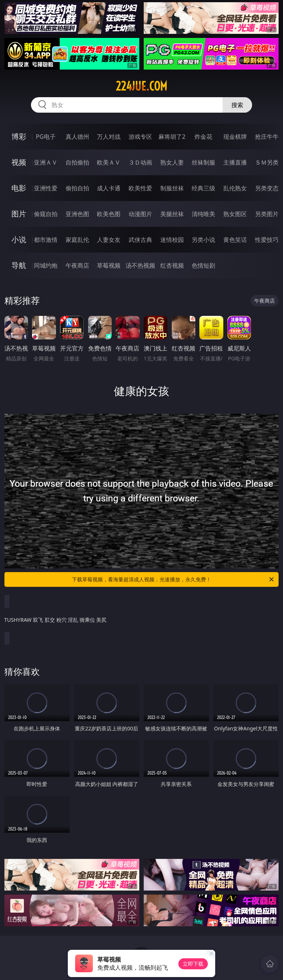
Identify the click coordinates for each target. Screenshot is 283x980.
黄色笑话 (235, 240)
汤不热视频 (140, 265)
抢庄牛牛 (267, 137)
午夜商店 (77, 265)
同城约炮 (46, 265)
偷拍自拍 (77, 188)
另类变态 (267, 188)
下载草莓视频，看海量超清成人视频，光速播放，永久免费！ (173, 579)
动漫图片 (140, 214)
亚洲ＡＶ (46, 162)
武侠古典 (140, 240)
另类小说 (203, 240)
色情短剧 (203, 265)
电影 (19, 188)
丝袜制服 (203, 162)
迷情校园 (172, 240)
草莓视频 (109, 265)
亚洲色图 (77, 214)
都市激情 (46, 240)
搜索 (237, 105)
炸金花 (203, 137)
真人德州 (77, 137)
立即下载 (193, 964)
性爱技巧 (267, 240)
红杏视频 (172, 265)
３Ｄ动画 (140, 162)
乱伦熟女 (235, 188)
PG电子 (46, 137)
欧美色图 (109, 214)
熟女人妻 (172, 162)
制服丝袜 (172, 188)
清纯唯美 (203, 214)
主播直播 (235, 162)
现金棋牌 (235, 137)
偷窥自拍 (46, 214)
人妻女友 (109, 240)
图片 (19, 214)
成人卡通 (109, 188)
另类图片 (267, 214)
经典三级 (203, 188)
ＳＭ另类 (267, 162)
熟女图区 (235, 214)
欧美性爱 (140, 188)
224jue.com (141, 86)
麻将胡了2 (172, 137)
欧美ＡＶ (109, 162)
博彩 (19, 136)
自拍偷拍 (77, 162)
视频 (19, 162)
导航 (19, 265)
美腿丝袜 (172, 214)
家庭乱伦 (77, 240)
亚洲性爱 (46, 188)
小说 (19, 239)
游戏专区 (140, 137)
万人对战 (109, 137)
